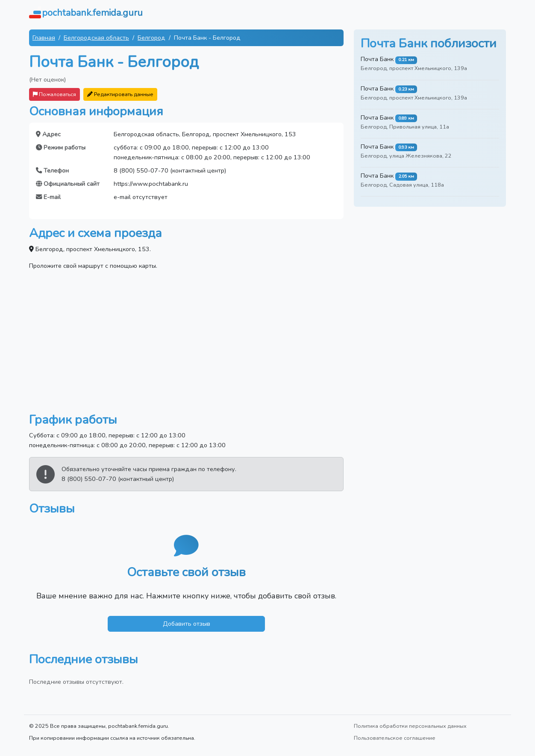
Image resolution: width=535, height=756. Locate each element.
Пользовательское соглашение (395, 738)
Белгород (151, 38)
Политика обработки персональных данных (410, 726)
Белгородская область (96, 38)
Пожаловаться (54, 94)
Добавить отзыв (187, 624)
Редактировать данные (120, 94)
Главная (44, 38)
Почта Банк (377, 59)
